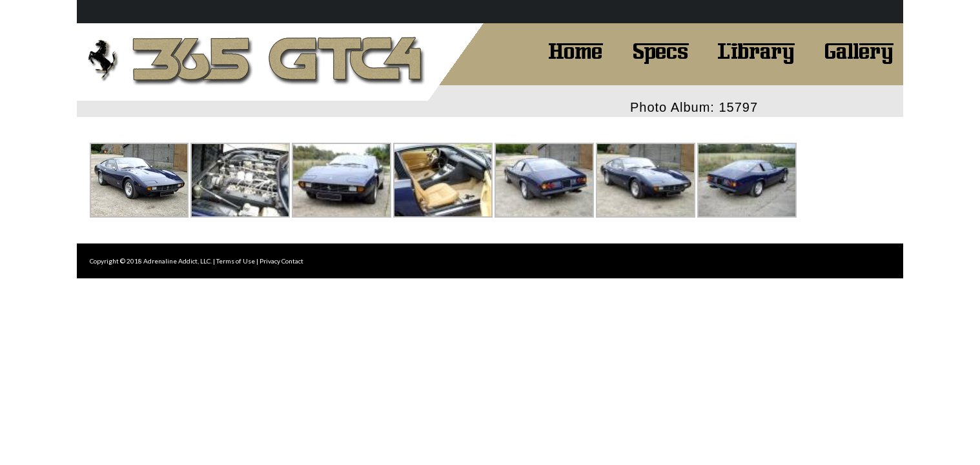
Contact (292, 261)
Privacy (270, 261)
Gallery (859, 50)
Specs (660, 50)
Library (756, 50)
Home (576, 50)
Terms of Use (236, 261)
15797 (738, 107)
